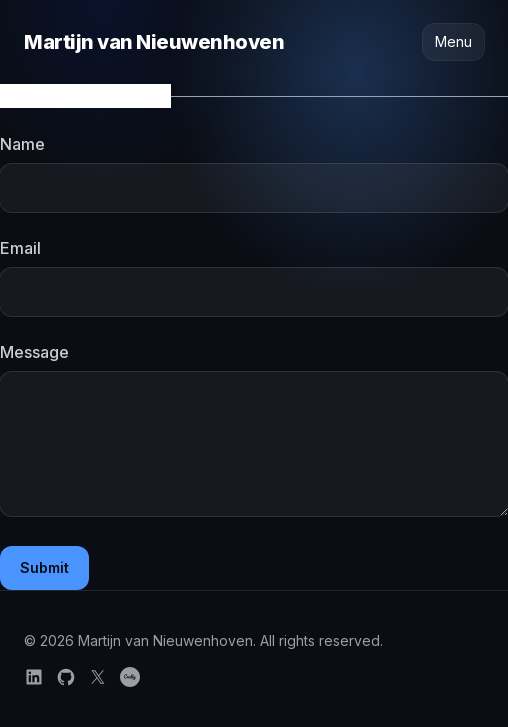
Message (34, 352)
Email (20, 248)
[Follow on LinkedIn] (34, 677)
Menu (453, 41)
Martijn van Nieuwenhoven (154, 42)
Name (22, 144)
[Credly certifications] (130, 677)
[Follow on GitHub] (66, 677)
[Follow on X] (98, 677)
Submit (44, 567)
